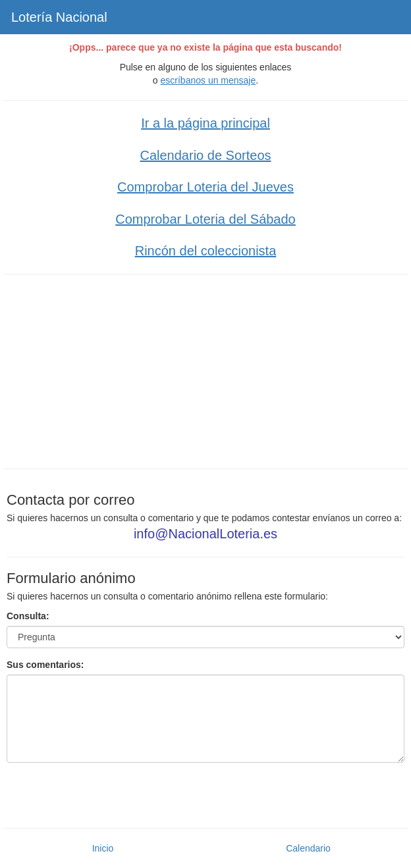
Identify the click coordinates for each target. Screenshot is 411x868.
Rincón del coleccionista (206, 251)
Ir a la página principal (205, 123)
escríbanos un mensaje (208, 80)
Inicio (103, 848)
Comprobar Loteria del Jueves (205, 187)
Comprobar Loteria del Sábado (205, 219)
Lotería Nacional (59, 17)
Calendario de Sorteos (205, 155)
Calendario (308, 848)
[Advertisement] (205, 370)
